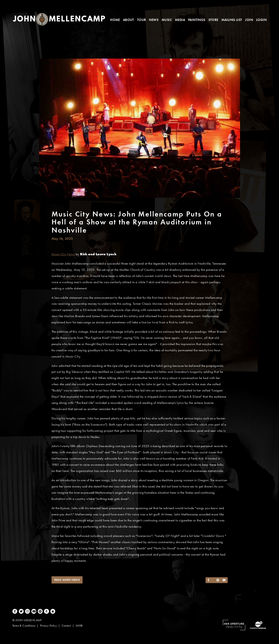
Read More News (67, 580)
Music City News (63, 254)
